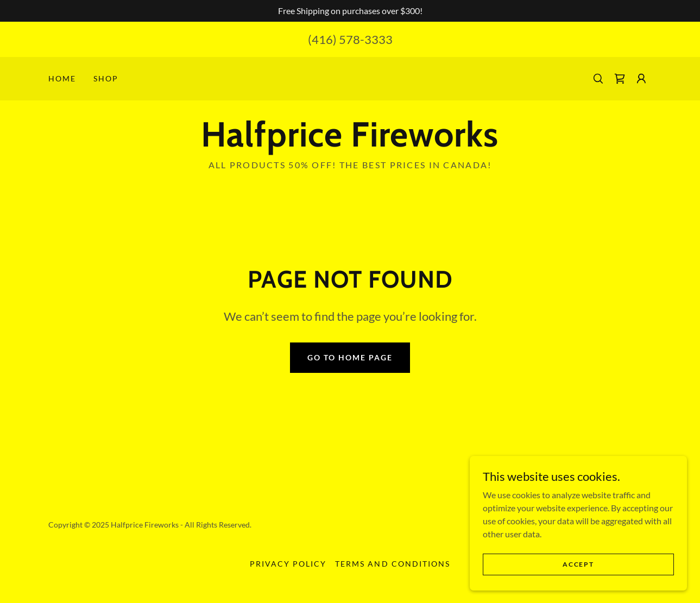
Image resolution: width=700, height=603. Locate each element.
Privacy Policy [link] (288, 564)
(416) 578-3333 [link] (350, 39)
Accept (578, 564)
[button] (641, 79)
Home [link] (62, 78)
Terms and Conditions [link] (392, 564)
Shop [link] (106, 78)
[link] (620, 79)
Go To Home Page (350, 357)
